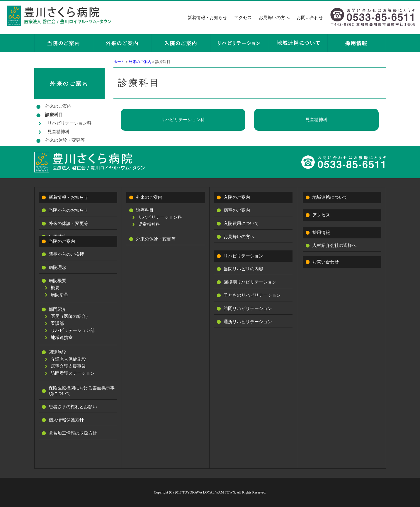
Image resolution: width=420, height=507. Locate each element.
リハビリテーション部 (73, 330)
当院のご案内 (62, 241)
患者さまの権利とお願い (73, 407)
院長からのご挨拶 (66, 254)
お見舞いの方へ (274, 18)
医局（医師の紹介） (70, 316)
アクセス (243, 18)
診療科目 (54, 115)
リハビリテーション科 (183, 120)
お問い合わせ (310, 18)
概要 (55, 288)
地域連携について (330, 197)
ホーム (119, 62)
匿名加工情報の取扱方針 (73, 433)
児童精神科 (316, 120)
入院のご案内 (237, 197)
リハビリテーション (243, 256)
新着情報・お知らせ (207, 18)
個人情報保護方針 (66, 420)
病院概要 (57, 281)
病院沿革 (59, 295)
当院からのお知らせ (68, 210)
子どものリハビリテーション (252, 295)
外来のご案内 (140, 62)
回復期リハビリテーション (250, 282)
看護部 (57, 323)
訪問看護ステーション (73, 373)
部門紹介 (57, 309)
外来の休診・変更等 (65, 140)
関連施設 (57, 352)
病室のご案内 (237, 210)
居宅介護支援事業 (68, 366)
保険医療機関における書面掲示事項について (82, 391)
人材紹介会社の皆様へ (334, 245)
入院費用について (241, 223)
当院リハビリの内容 (243, 269)
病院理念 (57, 267)
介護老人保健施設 (68, 359)
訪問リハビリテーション (248, 308)
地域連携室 (62, 338)
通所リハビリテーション (248, 322)
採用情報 (321, 233)
